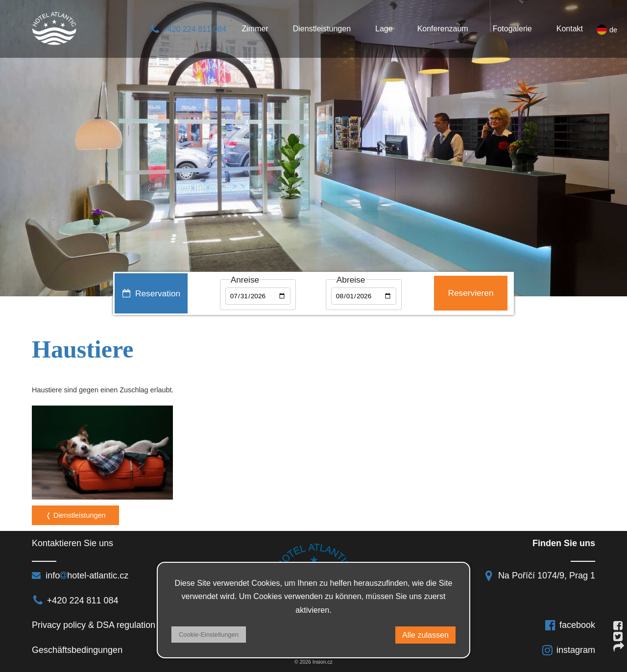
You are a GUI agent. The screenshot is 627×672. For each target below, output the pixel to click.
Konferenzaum (443, 29)
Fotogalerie (512, 29)
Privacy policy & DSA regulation (94, 625)
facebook (570, 625)
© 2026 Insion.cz (313, 662)
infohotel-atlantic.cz (80, 576)
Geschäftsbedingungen (78, 650)
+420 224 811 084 (188, 29)
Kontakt (570, 29)
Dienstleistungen (322, 29)
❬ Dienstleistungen (75, 515)
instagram (568, 650)
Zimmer (255, 29)
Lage (384, 29)
